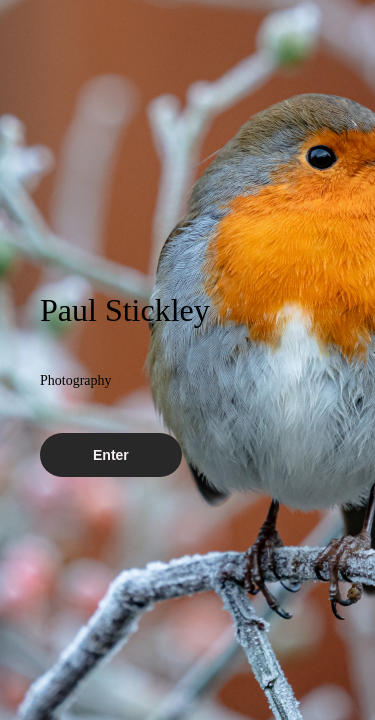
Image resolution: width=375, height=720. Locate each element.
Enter (111, 455)
